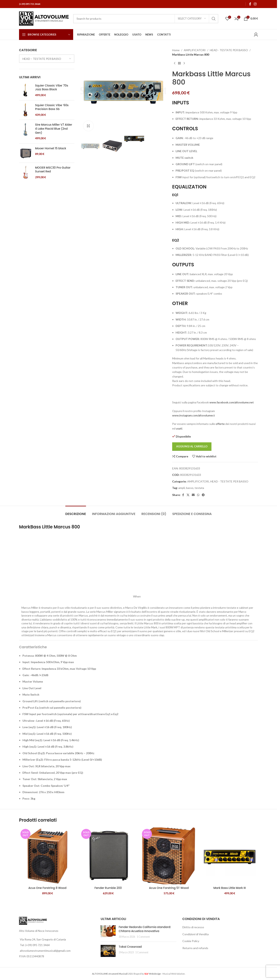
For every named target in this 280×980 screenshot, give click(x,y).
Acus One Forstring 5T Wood (169, 888)
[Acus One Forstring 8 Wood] (47, 856)
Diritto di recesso (193, 927)
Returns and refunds (195, 948)
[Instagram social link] (255, 4)
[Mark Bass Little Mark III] (230, 856)
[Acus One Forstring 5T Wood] (169, 856)
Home (176, 50)
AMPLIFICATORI (195, 50)
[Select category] (192, 19)
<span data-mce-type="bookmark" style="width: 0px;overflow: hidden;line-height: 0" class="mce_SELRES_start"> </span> (76, 566)
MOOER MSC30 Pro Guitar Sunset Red (53, 170)
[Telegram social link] (203, 495)
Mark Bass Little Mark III (230, 888)
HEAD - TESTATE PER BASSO (229, 50)
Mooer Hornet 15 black (51, 148)
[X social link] (188, 495)
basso (190, 488)
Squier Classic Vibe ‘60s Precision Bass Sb (52, 107)
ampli (182, 488)
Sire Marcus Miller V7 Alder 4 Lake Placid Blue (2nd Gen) (54, 129)
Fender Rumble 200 (108, 888)
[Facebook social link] (250, 4)
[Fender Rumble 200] (108, 856)
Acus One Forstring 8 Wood (47, 888)
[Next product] (184, 63)
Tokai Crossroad (130, 947)
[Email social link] (193, 495)
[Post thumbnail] (108, 932)
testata (199, 488)
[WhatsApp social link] (198, 495)
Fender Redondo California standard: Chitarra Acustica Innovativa (145, 929)
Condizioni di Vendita (196, 934)
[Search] (146, 19)
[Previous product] (175, 63)
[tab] (76, 512)
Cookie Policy (191, 941)
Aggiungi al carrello (192, 446)
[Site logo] (44, 18)
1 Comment (143, 937)
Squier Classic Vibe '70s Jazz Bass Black (52, 88)
